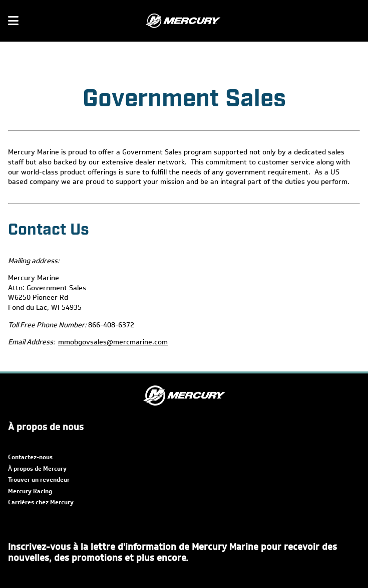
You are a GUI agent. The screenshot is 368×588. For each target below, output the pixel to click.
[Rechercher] (354, 21)
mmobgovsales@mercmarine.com (113, 342)
